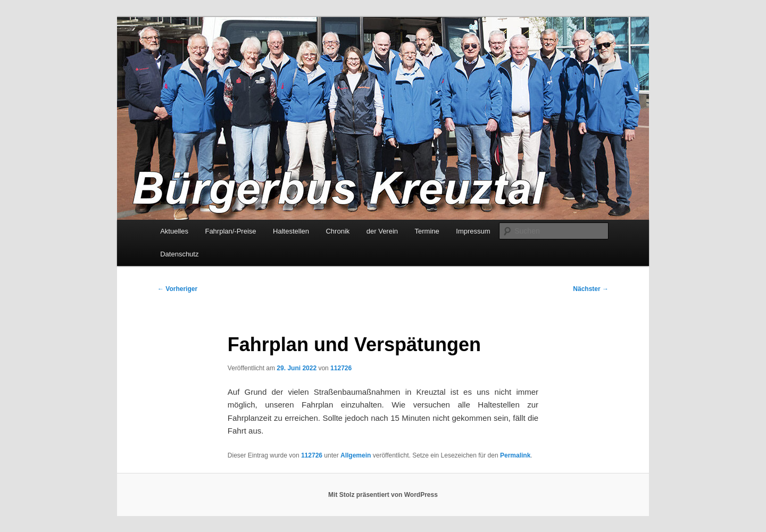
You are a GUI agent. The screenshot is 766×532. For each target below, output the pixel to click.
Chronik (338, 231)
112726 (341, 368)
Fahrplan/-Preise (230, 231)
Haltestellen (291, 231)
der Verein (382, 231)
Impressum (473, 231)
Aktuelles (174, 231)
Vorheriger (177, 289)
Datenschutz (179, 254)
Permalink (515, 455)
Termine (427, 231)
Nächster (591, 289)
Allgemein (356, 455)
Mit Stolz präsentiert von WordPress (383, 495)
